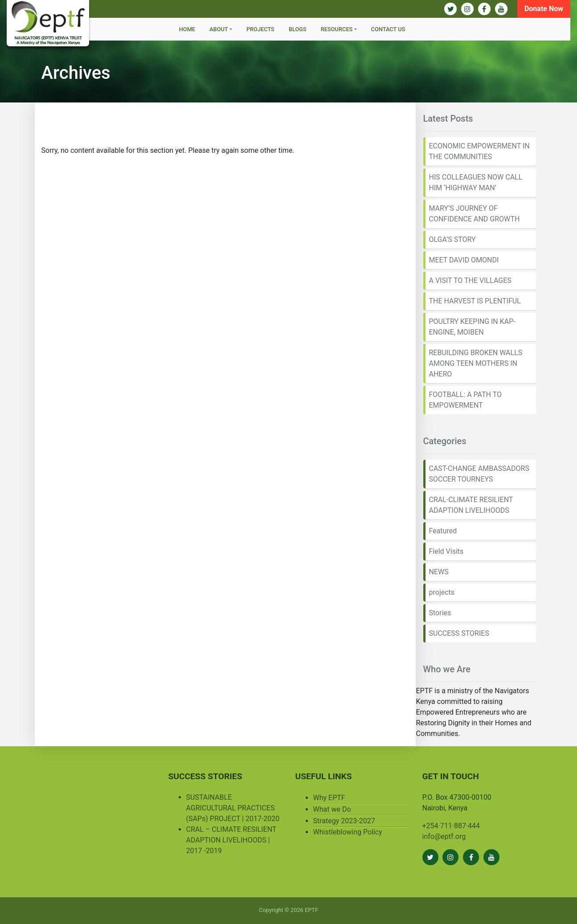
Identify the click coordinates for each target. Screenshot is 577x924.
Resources (337, 29)
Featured (443, 531)
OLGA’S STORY (452, 239)
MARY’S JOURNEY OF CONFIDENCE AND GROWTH (475, 214)
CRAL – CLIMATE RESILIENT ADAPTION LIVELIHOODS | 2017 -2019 (231, 840)
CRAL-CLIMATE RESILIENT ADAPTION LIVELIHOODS (471, 505)
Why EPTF (329, 798)
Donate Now (544, 9)
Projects (260, 29)
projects (442, 592)
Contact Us (388, 29)
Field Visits (446, 551)
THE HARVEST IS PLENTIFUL (475, 301)
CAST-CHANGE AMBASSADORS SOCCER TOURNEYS (479, 474)
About (219, 29)
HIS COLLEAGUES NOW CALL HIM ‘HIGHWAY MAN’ (476, 182)
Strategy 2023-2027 (344, 821)
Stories (440, 613)
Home (187, 29)
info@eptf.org (444, 836)
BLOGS (298, 29)
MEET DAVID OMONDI (464, 260)
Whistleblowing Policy (348, 832)
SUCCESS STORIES (459, 633)
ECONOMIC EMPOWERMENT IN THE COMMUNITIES (479, 151)
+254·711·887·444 (451, 826)
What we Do (332, 809)
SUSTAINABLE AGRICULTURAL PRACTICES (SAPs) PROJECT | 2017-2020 (233, 808)
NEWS (439, 572)
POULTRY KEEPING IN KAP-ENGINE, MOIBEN (472, 327)
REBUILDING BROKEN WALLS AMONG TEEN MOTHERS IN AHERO (476, 363)
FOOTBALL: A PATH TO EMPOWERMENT (465, 400)
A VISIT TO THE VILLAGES (470, 280)
